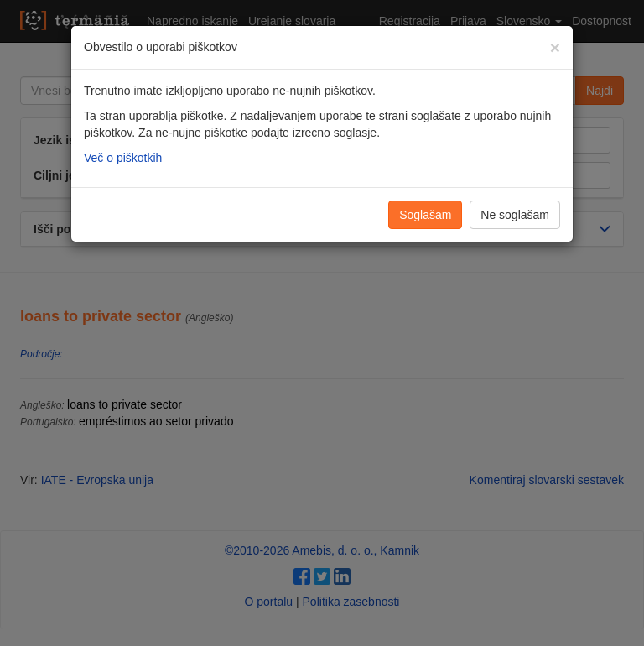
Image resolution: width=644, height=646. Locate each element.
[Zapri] (555, 47)
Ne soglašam (515, 215)
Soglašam (425, 215)
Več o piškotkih (123, 158)
